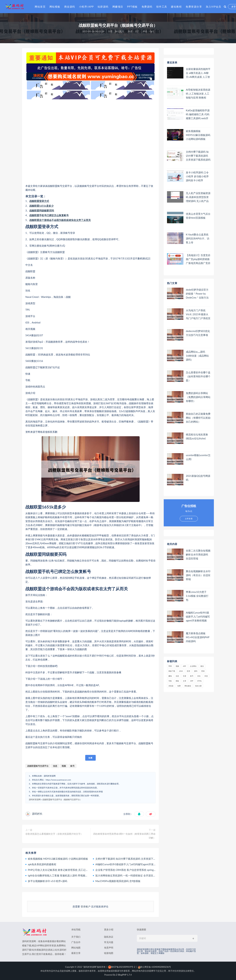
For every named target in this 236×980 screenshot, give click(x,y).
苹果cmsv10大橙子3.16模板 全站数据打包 (197, 596)
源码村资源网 (35, 799)
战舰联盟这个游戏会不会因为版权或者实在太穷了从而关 (60, 220)
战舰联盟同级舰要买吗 (42, 210)
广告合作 (76, 942)
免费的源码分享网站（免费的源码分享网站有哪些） (198, 397)
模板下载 (172, 671)
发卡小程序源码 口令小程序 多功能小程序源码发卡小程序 (197, 176)
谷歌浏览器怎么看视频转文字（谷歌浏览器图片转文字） (54, 834)
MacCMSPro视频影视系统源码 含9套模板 (118, 881)
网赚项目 (118, 7)
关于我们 (76, 937)
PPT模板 (132, 7)
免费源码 (147, 7)
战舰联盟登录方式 (39, 201)
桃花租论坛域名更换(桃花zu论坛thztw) (197, 436)
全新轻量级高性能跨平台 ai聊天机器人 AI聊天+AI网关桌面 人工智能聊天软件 (198, 73)
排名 (199, 676)
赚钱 (170, 676)
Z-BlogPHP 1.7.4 (124, 975)
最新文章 (76, 953)
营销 (203, 671)
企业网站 (193, 666)
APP (184, 666)
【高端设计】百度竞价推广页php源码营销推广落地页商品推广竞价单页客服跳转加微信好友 (198, 259)
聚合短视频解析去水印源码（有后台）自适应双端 (198, 575)
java (181, 671)
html (199, 681)
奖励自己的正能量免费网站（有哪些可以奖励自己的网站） (198, 418)
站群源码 (103, 7)
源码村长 (37, 814)
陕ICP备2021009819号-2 (122, 967)
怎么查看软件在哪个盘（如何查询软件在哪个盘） (198, 376)
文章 (185, 681)
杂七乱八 (119, 31)
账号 (72, 766)
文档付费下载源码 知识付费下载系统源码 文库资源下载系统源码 (130, 859)
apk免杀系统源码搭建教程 (42, 864)
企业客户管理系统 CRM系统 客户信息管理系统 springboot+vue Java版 (133, 870)
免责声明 (109, 948)
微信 (202, 666)
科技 (206, 676)
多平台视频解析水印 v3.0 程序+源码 (48, 881)
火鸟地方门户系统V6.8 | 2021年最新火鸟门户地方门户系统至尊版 (198, 314)
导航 (170, 681)
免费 (179, 686)
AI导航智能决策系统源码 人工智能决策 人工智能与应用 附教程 (198, 94)
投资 (188, 671)
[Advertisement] (90, 142)
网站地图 (76, 948)
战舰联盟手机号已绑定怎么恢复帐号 (49, 215)
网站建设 (188, 686)
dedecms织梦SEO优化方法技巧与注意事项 (198, 333)
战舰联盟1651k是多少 (41, 206)
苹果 (170, 666)
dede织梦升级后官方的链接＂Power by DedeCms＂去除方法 (197, 294)
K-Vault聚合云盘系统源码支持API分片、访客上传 (198, 238)
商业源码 (70, 7)
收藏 (90, 758)
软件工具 (162, 7)
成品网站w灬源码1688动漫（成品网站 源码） (197, 356)
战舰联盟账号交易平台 (38, 766)
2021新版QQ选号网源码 (198, 478)
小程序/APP (86, 7)
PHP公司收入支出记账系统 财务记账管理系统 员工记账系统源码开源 (65, 870)
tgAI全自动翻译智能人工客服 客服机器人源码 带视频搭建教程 (61, 875)
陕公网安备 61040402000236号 (154, 967)
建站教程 (176, 7)
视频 (64, 766)
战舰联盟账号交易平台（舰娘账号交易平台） (62, 799)
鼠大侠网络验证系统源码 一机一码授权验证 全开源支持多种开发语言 (133, 875)
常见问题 (109, 942)
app (192, 681)
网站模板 (55, 7)
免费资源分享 (194, 7)
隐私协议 (109, 937)
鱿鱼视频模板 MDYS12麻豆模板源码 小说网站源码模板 (58, 859)
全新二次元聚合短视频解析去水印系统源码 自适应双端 (198, 554)
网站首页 (40, 7)
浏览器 (171, 686)
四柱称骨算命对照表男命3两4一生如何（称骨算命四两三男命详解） (124, 836)
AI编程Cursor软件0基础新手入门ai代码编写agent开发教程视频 (129, 864)
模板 (177, 681)
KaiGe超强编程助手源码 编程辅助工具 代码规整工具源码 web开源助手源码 (198, 114)
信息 (55, 766)
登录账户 (86, 906)
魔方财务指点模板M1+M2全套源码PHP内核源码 (198, 637)
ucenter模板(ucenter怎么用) (198, 457)
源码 (196, 671)
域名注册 (198, 686)
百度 (185, 676)
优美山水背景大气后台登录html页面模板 (198, 216)
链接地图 (109, 953)
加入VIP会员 (214, 7)
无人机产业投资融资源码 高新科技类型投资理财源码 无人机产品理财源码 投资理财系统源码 (198, 197)
